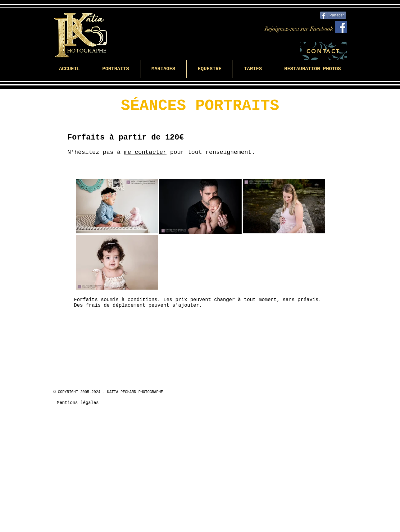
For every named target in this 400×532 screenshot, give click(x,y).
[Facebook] (341, 27)
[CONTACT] (323, 51)
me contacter (145, 152)
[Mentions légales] (78, 403)
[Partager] (333, 15)
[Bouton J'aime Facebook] (304, 396)
